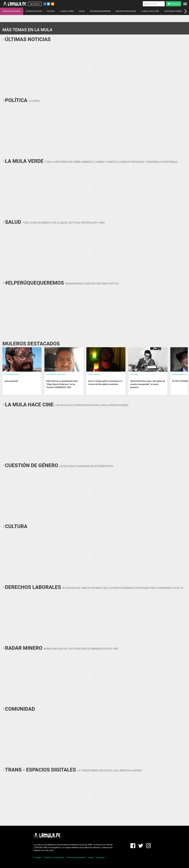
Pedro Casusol (94, 374)
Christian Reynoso (11, 374)
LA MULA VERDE (67, 11)
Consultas (100, 858)
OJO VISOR (134, 374)
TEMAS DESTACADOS (12, 11)
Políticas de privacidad (76, 858)
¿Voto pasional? (11, 381)
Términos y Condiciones (54, 858)
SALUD (82, 11)
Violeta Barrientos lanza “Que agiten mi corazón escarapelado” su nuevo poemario (148, 384)
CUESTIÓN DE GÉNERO (174, 11)
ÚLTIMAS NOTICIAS (34, 11)
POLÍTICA (51, 11)
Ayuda (91, 858)
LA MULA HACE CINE (150, 11)
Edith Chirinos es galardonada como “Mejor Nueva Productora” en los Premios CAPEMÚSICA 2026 (62, 384)
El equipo (37, 858)
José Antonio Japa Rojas (56, 374)
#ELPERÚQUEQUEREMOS (100, 11)
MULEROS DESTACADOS (126, 11)
